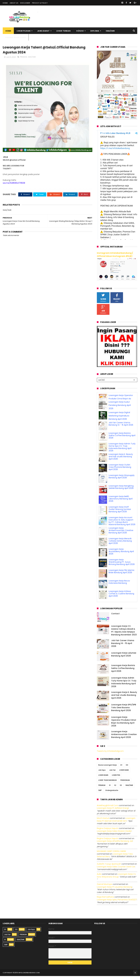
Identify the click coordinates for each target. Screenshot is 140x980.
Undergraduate (112, 794)
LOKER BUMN (103, 779)
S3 (121, 789)
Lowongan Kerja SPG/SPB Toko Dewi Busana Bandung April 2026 (124, 711)
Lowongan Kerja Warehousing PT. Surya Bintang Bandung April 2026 (122, 555)
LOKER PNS (116, 779)
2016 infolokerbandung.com (27, 977)
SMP (100, 794)
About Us (14, 3)
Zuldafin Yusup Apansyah (109, 868)
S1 (110, 789)
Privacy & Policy (40, 3)
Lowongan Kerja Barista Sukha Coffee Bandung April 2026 (122, 429)
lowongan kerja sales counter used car (116, 871)
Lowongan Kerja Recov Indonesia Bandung (119, 575)
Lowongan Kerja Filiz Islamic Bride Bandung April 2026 (122, 565)
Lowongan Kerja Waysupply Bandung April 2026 (122, 470)
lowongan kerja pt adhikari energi (113, 812)
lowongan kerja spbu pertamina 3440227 (117, 904)
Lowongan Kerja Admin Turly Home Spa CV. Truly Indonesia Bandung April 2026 (122, 441)
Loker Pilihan (24, 31)
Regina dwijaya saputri (108, 832)
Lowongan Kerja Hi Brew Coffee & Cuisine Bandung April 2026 (121, 587)
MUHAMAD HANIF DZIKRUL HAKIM (111, 855)
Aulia (99, 878)
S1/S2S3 (80, 31)
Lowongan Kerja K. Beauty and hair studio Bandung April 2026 (121, 450)
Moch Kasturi (103, 822)
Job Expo (102, 774)
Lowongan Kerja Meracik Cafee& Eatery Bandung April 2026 (120, 534)
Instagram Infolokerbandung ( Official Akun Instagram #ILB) (115, 255)
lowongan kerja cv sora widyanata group (116, 879)
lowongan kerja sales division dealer (114, 835)
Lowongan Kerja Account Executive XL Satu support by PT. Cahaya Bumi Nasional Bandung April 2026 (122, 514)
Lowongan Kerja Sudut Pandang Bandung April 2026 (120, 399)
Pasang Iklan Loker (16, 37)
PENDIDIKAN (125, 784)
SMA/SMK (110, 31)
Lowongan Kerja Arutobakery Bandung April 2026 (121, 545)
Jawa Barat (43, 31)
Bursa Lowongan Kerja (108, 769)
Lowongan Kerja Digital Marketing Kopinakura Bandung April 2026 (119, 409)
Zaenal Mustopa (105, 888)
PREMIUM (23, 57)
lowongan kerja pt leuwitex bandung (114, 891)
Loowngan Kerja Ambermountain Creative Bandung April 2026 (121, 524)
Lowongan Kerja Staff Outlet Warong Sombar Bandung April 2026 (120, 503)
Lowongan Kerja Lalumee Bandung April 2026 (124, 658)
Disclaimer (25, 3)
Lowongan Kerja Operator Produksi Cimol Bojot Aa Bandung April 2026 (121, 598)
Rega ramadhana (105, 901)
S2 (115, 789)
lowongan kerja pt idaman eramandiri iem (116, 823)
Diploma (95, 31)
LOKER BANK (124, 774)
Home (5, 3)
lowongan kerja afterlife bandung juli (115, 845)
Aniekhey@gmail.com (108, 809)
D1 (121, 769)
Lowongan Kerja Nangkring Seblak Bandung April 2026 (121, 480)
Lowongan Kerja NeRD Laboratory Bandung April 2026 (121, 492)
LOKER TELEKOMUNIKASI (108, 784)
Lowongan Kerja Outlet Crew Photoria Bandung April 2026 (120, 460)
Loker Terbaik (64, 31)
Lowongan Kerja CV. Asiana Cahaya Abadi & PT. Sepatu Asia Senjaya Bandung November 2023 (124, 634)
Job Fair (112, 774)
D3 (127, 769)
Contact (115, 618)
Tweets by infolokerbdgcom (110, 755)
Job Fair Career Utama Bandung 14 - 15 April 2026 (121, 417)
